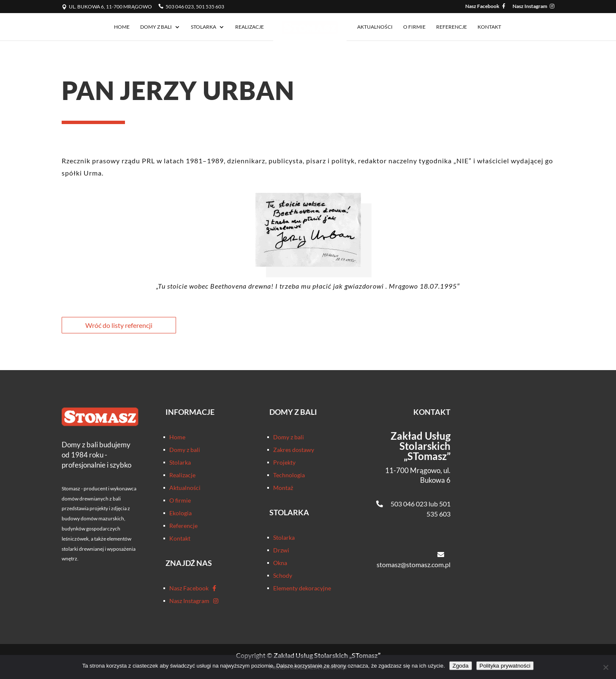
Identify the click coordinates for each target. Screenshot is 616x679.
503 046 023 (409, 504)
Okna (280, 563)
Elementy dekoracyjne (302, 588)
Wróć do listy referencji (119, 325)
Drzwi (281, 551)
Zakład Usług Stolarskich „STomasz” (421, 446)
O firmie (414, 27)
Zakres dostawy (294, 450)
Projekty (284, 463)
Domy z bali (156, 27)
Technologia (289, 475)
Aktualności (375, 27)
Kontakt (489, 27)
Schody (283, 576)
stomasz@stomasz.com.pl (414, 564)
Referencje (452, 27)
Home (122, 27)
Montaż (283, 488)
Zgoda (461, 666)
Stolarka (204, 27)
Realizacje (250, 27)
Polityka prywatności (505, 666)
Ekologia (180, 513)
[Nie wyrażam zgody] (605, 667)
